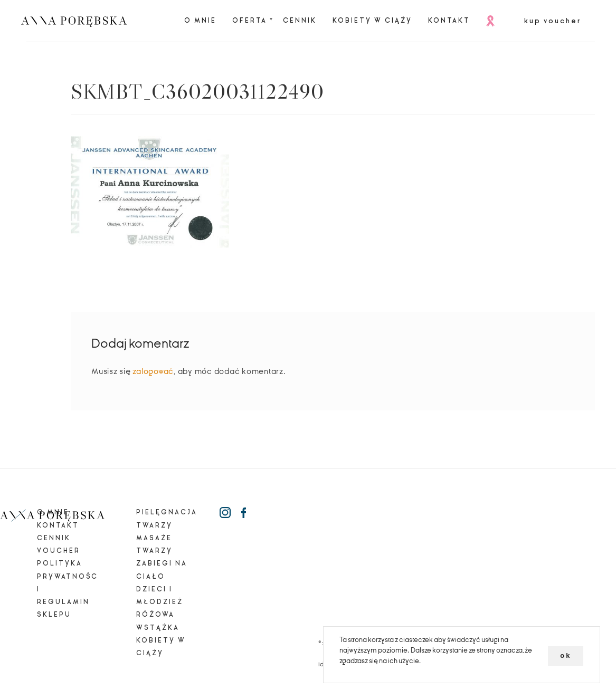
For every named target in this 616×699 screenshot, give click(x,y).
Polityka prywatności (68, 576)
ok (566, 655)
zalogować (153, 371)
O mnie (200, 21)
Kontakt (449, 21)
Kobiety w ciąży (372, 21)
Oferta (250, 21)
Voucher (59, 551)
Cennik (300, 21)
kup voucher (553, 21)
